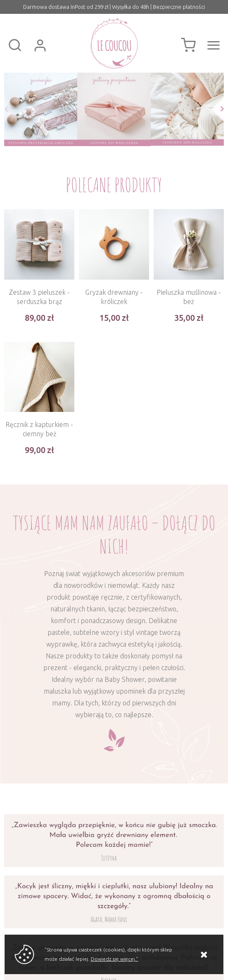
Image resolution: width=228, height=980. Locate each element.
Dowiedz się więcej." (114, 959)
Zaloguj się (40, 45)
